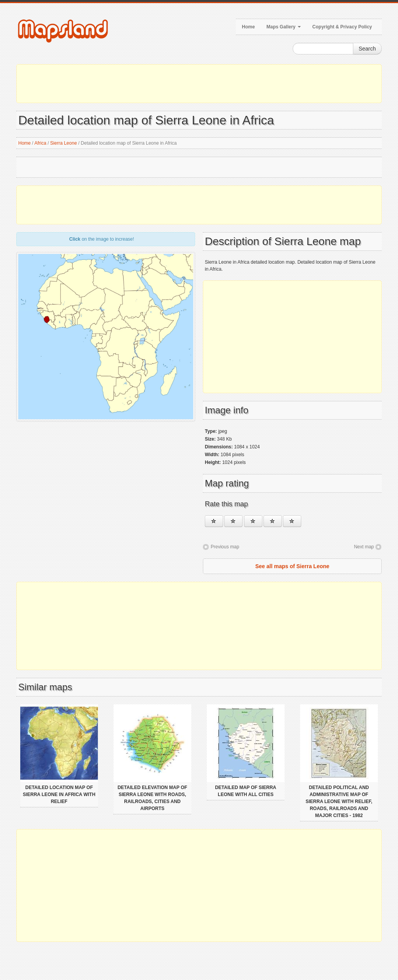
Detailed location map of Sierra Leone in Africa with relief (59, 794)
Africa (40, 143)
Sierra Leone (64, 143)
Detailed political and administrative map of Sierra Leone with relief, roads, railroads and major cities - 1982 (339, 801)
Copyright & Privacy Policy (342, 27)
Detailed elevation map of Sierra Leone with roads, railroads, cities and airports (152, 798)
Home (248, 27)
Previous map (225, 547)
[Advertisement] (199, 84)
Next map (364, 547)
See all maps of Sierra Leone (292, 566)
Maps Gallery (284, 27)
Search (367, 49)
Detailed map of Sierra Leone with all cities (246, 791)
